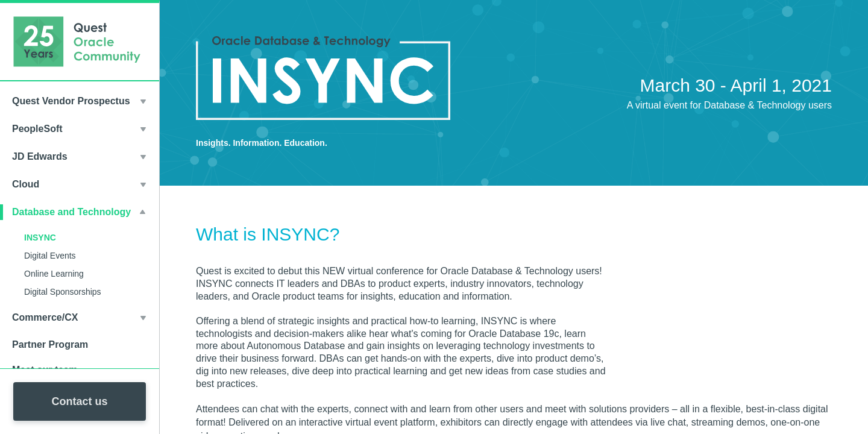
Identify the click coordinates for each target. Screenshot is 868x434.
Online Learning (54, 274)
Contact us (79, 401)
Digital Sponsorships (63, 292)
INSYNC (40, 237)
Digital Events (50, 256)
